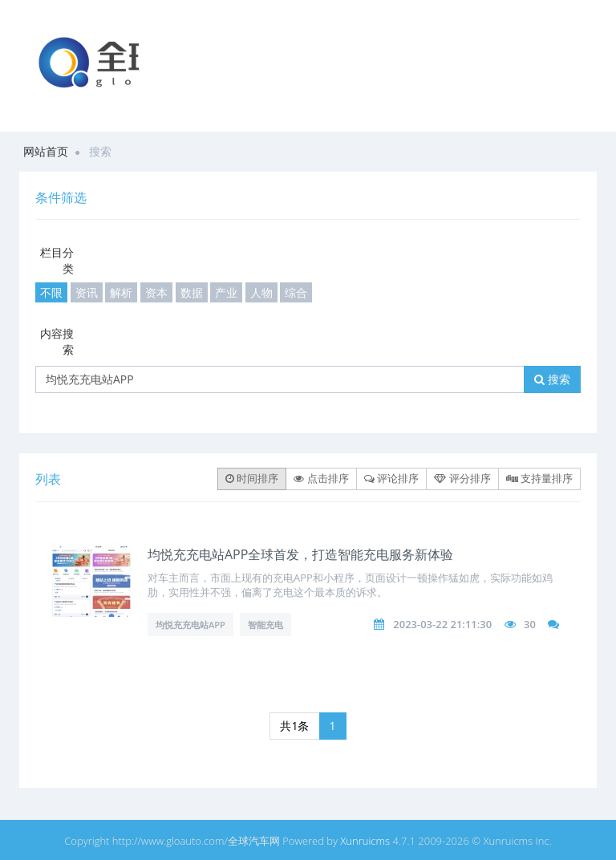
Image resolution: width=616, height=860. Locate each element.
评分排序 (462, 478)
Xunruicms (365, 841)
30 (530, 624)
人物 (261, 292)
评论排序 (391, 478)
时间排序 (252, 478)
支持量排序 (539, 478)
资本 (156, 292)
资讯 (87, 292)
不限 (51, 292)
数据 (192, 292)
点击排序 (321, 478)
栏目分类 (57, 260)
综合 (296, 292)
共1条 (294, 726)
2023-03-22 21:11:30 (442, 624)
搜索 (552, 379)
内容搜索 (57, 341)
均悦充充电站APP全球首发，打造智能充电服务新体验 (300, 554)
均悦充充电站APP (190, 625)
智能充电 (265, 625)
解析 (121, 292)
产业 (226, 292)
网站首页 (46, 151)
